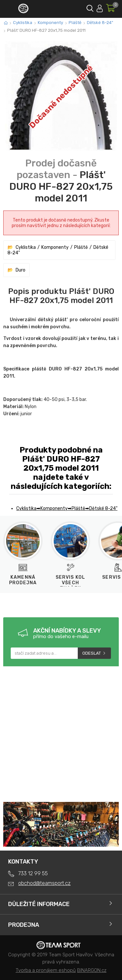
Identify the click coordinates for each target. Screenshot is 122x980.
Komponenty (50, 23)
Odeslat (92, 653)
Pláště (75, 23)
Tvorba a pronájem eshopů (46, 970)
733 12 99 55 (33, 873)
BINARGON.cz (92, 970)
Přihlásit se (100, 7)
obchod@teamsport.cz (44, 883)
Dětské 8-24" (100, 23)
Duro (20, 270)
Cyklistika (23, 23)
